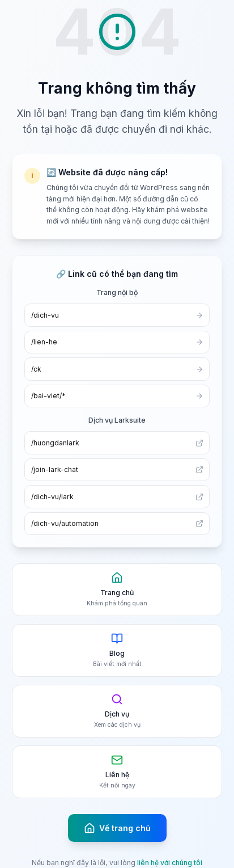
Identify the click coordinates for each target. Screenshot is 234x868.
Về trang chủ (117, 828)
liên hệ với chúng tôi (170, 863)
